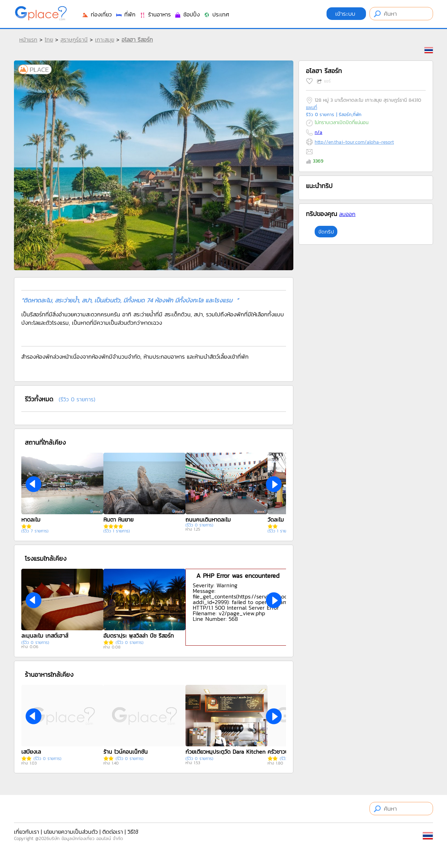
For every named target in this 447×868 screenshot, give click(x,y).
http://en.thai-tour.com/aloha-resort (354, 142)
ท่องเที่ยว (97, 14)
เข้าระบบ (346, 14)
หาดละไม (31, 519)
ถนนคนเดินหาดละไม (208, 519)
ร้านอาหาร (155, 14)
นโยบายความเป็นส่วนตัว (71, 832)
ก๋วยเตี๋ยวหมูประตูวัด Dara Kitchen (225, 752)
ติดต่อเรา (113, 832)
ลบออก (347, 214)
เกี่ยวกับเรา (27, 832)
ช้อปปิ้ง (187, 14)
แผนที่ (312, 107)
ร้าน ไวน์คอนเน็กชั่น (126, 752)
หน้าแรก (28, 40)
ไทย (49, 40)
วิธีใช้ (133, 832)
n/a (318, 132)
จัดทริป (326, 232)
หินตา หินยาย (118, 519)
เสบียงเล (31, 752)
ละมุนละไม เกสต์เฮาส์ (45, 636)
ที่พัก (125, 14)
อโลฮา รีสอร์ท (137, 40)
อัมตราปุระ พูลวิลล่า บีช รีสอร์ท (139, 636)
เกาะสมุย (105, 40)
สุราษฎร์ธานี (74, 40)
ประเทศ (216, 14)
